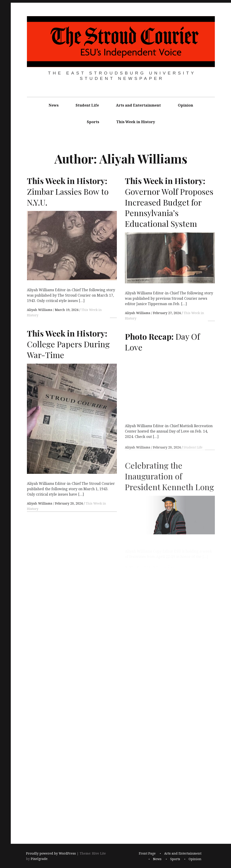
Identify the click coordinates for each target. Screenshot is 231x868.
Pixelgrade (39, 859)
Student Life (87, 105)
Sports (93, 122)
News (54, 105)
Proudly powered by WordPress (51, 853)
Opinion (185, 105)
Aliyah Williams (40, 310)
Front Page (147, 853)
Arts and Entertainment (138, 105)
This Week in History (136, 122)
